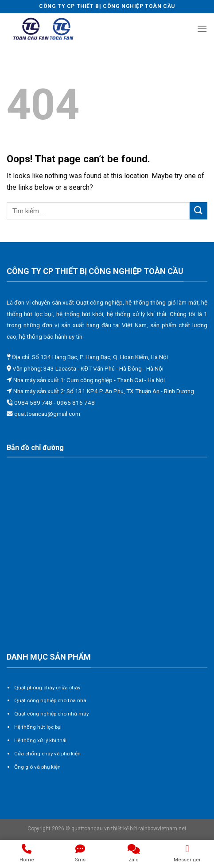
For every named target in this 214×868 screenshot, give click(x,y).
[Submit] (198, 211)
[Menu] (202, 29)
